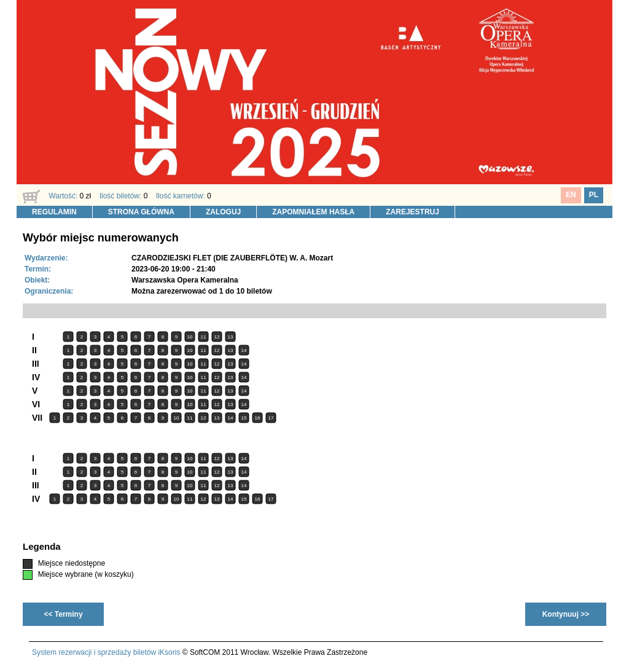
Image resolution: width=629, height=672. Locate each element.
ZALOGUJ (223, 212)
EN (571, 195)
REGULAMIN (54, 212)
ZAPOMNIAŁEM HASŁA (313, 212)
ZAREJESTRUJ (412, 212)
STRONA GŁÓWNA (141, 212)
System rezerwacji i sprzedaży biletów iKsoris (106, 652)
